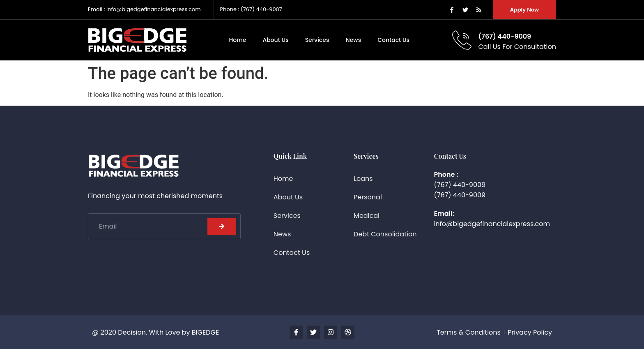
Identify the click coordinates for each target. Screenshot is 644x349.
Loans (363, 179)
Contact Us (393, 40)
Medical (367, 216)
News (353, 40)
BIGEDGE (205, 332)
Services (317, 40)
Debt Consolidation (385, 234)
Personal (368, 197)
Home (237, 40)
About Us (275, 40)
